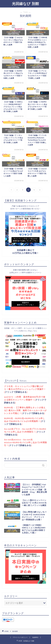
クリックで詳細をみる (16, 392)
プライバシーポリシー (20, 637)
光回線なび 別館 (26, 4)
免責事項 (35, 637)
